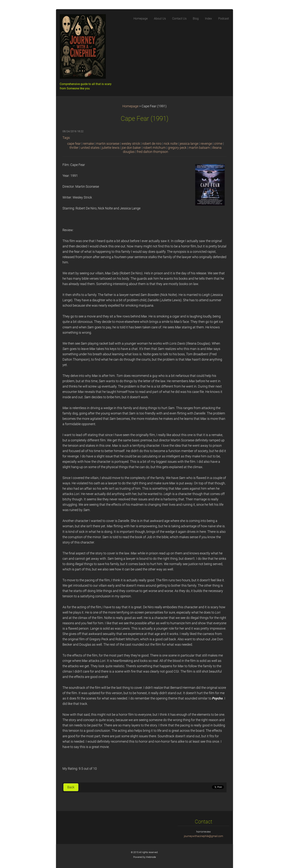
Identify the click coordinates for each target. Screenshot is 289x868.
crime (218, 144)
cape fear (74, 144)
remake (88, 144)
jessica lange (189, 144)
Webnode (151, 857)
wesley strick (131, 144)
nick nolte (171, 144)
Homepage (130, 106)
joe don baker (131, 148)
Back (71, 787)
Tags (66, 138)
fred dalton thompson (152, 152)
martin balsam (199, 148)
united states (90, 148)
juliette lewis (111, 148)
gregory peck (177, 148)
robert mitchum (154, 148)
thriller (74, 148)
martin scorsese (108, 144)
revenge (206, 144)
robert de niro (152, 144)
